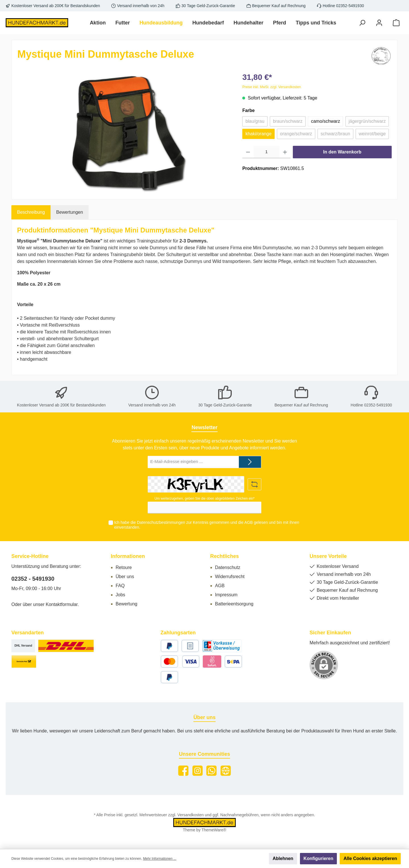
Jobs (120, 595)
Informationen (128, 556)
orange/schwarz (296, 134)
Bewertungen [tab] (70, 212)
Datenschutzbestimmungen (161, 522)
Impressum (226, 595)
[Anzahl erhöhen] (285, 152)
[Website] (226, 771)
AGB (249, 522)
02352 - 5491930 (33, 579)
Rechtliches (225, 556)
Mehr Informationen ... (159, 859)
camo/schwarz (325, 121)
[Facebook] (183, 771)
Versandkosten (191, 815)
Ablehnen (283, 858)
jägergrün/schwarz (367, 121)
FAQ (120, 586)
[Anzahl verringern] (248, 152)
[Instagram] (198, 771)
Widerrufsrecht (230, 577)
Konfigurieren (319, 858)
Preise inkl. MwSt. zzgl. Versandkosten (272, 87)
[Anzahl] (267, 152)
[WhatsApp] (211, 771)
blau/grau (255, 121)
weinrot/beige (372, 134)
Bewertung (127, 604)
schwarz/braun (335, 134)
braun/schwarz (288, 121)
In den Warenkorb (342, 152)
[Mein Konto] (379, 23)
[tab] (31, 212)
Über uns (125, 577)
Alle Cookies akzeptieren (370, 858)
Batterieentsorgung (234, 604)
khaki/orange (258, 134)
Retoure (124, 567)
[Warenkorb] (396, 23)
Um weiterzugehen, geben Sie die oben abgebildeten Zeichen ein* (204, 499)
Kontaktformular (62, 604)
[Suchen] (362, 23)
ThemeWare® (214, 830)
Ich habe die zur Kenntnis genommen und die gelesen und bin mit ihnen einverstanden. (207, 525)
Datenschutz (228, 567)
